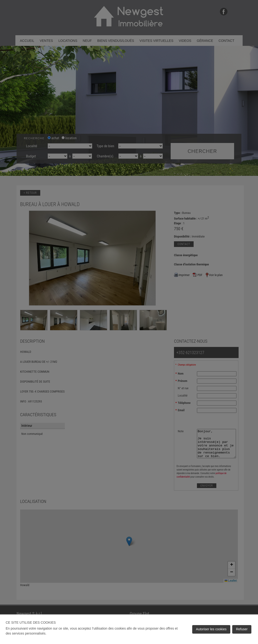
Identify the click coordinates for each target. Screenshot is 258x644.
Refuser (242, 629)
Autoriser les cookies (211, 629)
